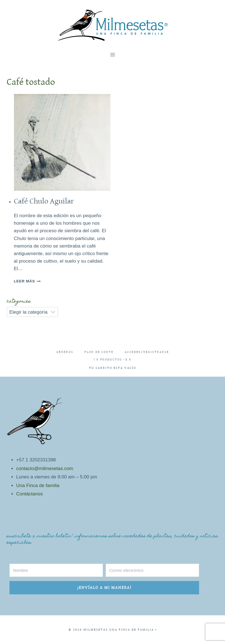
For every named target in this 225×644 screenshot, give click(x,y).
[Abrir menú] (112, 55)
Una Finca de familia (38, 486)
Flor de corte (99, 352)
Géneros (65, 352)
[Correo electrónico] (152, 570)
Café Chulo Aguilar (44, 201)
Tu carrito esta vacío (112, 368)
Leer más (27, 281)
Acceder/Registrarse (147, 352)
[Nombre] (56, 570)
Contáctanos (29, 494)
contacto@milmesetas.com (45, 469)
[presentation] (62, 142)
